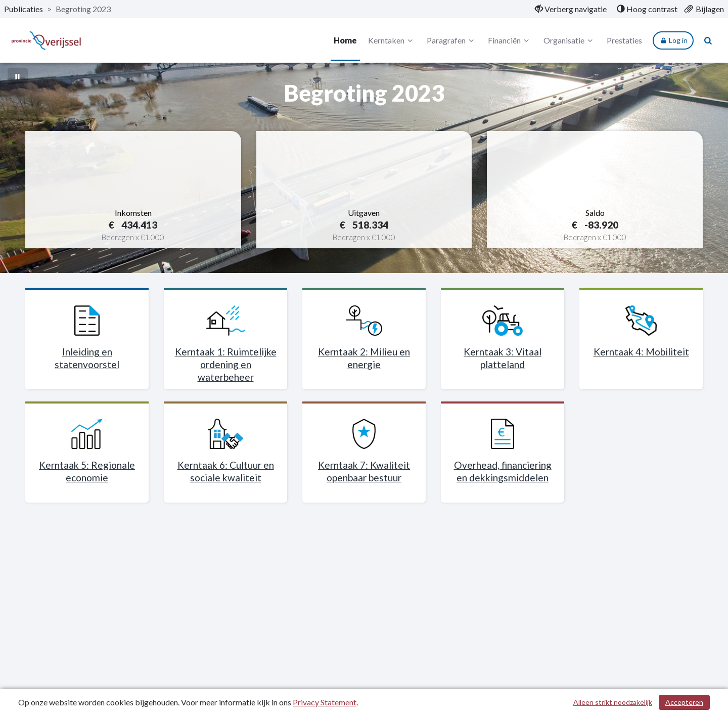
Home (345, 40)
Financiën (510, 40)
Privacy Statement (325, 702)
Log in (673, 40)
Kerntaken (392, 40)
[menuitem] (571, 9)
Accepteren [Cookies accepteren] (684, 702)
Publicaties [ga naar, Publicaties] (24, 9)
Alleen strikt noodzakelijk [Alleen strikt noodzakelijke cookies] (613, 702)
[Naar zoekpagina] (708, 40)
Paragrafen (452, 40)
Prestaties (624, 40)
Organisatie (570, 40)
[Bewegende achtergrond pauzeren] (18, 76)
